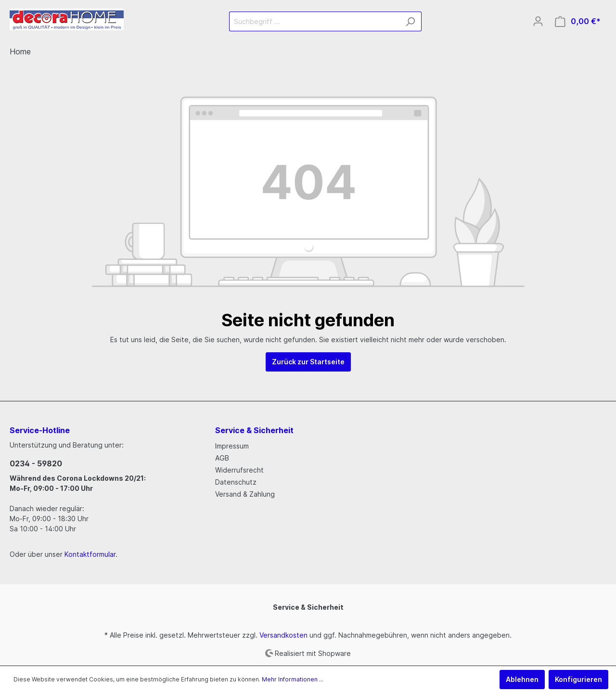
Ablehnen (522, 679)
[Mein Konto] (538, 21)
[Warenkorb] (578, 21)
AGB (222, 458)
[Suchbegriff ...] (314, 21)
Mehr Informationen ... (293, 679)
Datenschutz (236, 482)
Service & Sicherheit (308, 607)
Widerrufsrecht (239, 470)
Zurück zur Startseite (308, 362)
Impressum (232, 446)
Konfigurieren (578, 679)
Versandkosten (283, 635)
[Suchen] (410, 21)
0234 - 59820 (36, 463)
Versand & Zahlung (245, 494)
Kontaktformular (90, 554)
